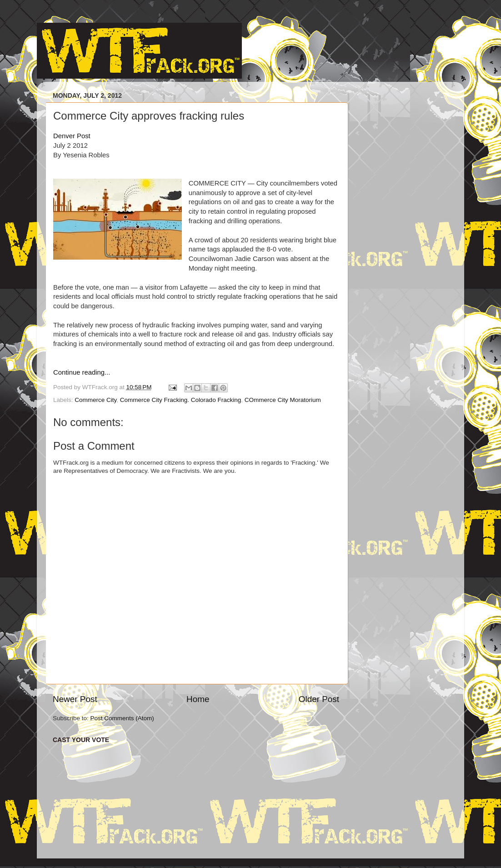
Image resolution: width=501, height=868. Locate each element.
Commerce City (95, 400)
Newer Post (75, 699)
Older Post (319, 699)
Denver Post (72, 136)
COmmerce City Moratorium (283, 400)
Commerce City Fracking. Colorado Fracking (180, 400)
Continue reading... (82, 372)
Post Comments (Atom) (122, 718)
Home (198, 699)
